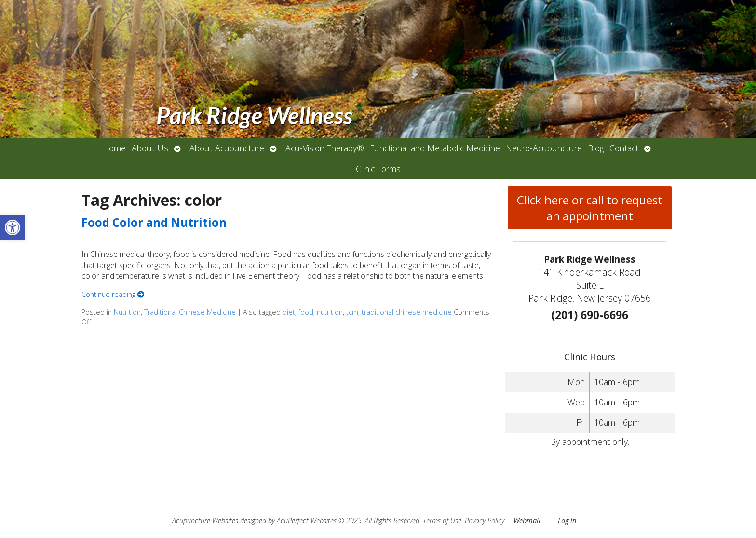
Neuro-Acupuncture (544, 148)
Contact (624, 148)
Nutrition (127, 312)
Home (114, 148)
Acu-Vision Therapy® (325, 148)
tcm (352, 312)
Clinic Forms (378, 169)
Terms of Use (442, 520)
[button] (13, 228)
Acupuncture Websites (205, 520)
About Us (150, 148)
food (306, 312)
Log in (567, 520)
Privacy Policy (485, 520)
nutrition (330, 312)
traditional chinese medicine (407, 312)
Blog (596, 148)
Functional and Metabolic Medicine (435, 148)
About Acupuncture (227, 148)
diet (289, 312)
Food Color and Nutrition (154, 222)
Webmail (527, 520)
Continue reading (113, 294)
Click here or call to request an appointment (590, 208)
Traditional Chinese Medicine (190, 312)
